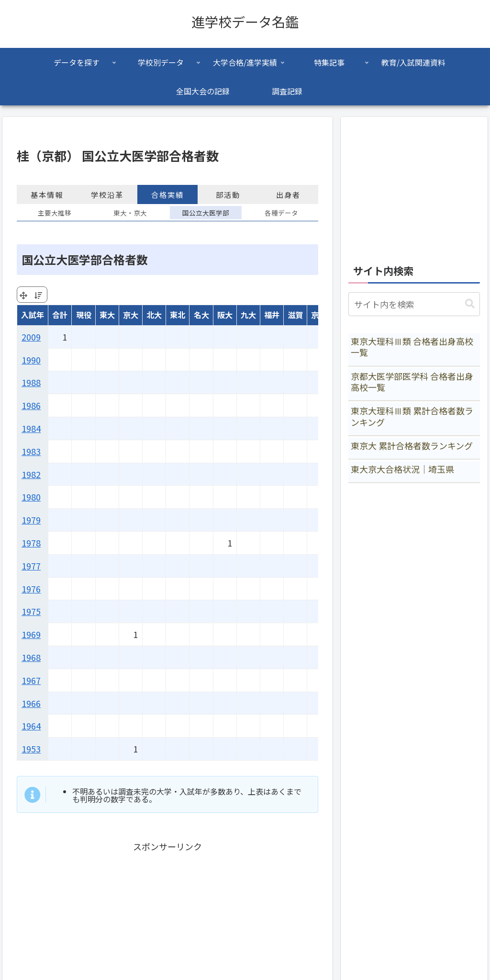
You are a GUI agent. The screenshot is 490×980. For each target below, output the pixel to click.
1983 (31, 451)
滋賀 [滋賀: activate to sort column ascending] (295, 315)
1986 (31, 405)
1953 (31, 749)
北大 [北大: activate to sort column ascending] (154, 315)
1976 (31, 589)
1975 (31, 611)
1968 (31, 657)
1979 (31, 520)
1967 (31, 680)
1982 (31, 474)
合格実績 (167, 194)
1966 (31, 703)
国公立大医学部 (206, 213)
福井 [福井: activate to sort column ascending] (272, 315)
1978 (31, 543)
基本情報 (47, 194)
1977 (31, 566)
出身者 (288, 194)
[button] (470, 304)
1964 (31, 726)
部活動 (228, 194)
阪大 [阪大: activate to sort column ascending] (225, 315)
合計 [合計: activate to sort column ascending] (60, 315)
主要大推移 (55, 213)
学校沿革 (107, 194)
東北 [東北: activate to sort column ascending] (178, 315)
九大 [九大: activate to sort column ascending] (248, 315)
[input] (414, 304)
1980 (31, 497)
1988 (31, 382)
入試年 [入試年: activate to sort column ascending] (33, 315)
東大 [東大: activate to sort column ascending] (107, 315)
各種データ (281, 213)
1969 (31, 634)
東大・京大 (130, 213)
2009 (31, 337)
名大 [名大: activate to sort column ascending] (201, 315)
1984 (31, 428)
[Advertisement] (414, 185)
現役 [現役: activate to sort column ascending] (84, 315)
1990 (31, 360)
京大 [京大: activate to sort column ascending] (131, 315)
